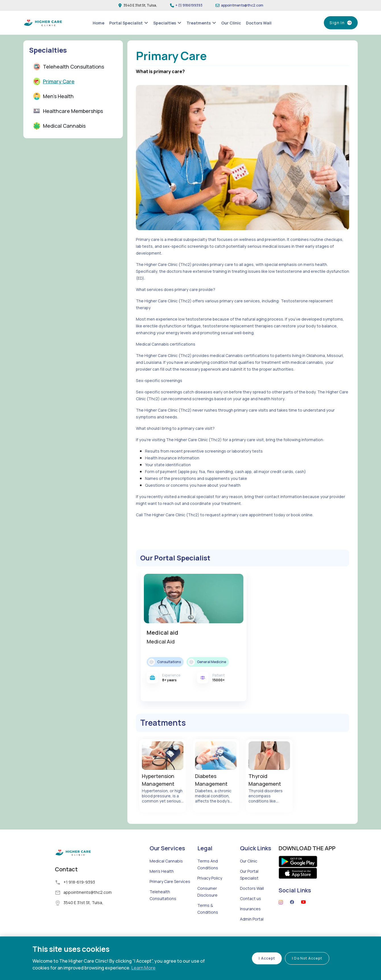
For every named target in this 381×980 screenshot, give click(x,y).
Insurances (250, 924)
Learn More (143, 968)
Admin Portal (252, 934)
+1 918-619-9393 (79, 897)
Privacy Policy (210, 893)
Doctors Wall (252, 903)
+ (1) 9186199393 (189, 5)
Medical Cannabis (166, 876)
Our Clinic (249, 876)
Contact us (250, 913)
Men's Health (162, 886)
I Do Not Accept (307, 958)
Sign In (337, 23)
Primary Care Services (170, 896)
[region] (191, 958)
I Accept (267, 958)
